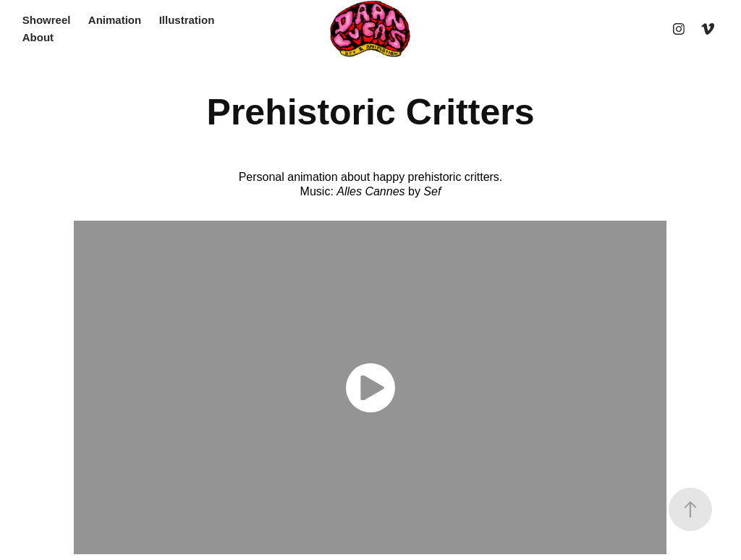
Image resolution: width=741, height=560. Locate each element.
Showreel (47, 20)
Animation (115, 20)
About (38, 37)
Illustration (187, 20)
